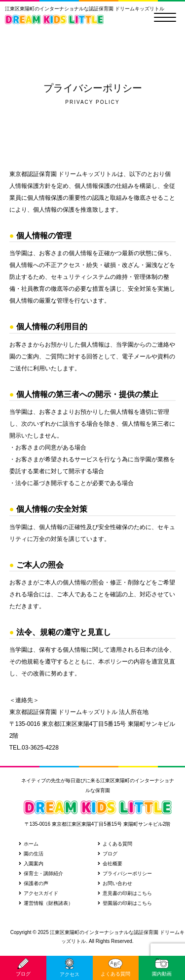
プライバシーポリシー (125, 873)
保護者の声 (34, 883)
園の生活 (31, 854)
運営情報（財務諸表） (46, 903)
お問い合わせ (115, 883)
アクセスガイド (38, 893)
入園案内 (31, 864)
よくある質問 (115, 844)
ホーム (29, 844)
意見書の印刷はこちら (125, 893)
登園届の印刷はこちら (125, 903)
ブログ (108, 854)
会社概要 (110, 864)
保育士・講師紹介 (41, 873)
